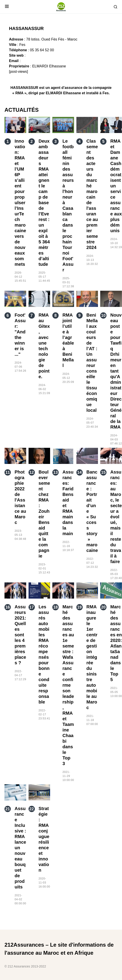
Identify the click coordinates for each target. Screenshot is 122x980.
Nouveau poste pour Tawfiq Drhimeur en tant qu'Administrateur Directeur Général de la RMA (116, 371)
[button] (7, 7)
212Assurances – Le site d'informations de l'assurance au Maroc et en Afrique (59, 949)
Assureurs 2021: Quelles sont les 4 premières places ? (20, 635)
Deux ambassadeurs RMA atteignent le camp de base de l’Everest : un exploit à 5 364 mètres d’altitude (44, 203)
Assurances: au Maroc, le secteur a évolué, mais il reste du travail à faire (116, 517)
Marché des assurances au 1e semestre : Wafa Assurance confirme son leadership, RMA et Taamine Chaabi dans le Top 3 (68, 685)
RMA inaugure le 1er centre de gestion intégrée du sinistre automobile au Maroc (92, 657)
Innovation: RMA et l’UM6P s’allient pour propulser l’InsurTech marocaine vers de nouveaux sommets (20, 203)
